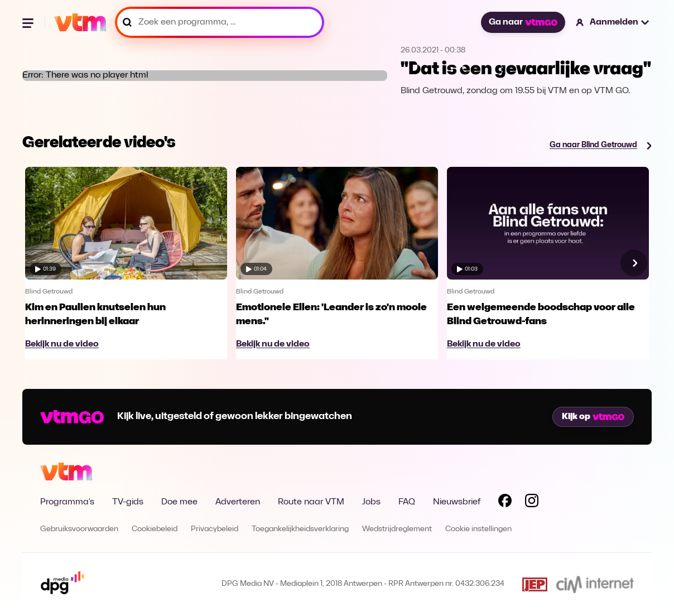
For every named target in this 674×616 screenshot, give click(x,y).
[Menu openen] (29, 22)
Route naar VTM (311, 502)
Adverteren (238, 502)
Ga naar (523, 22)
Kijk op (593, 417)
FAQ (407, 502)
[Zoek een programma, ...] (220, 22)
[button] (613, 22)
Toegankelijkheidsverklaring (300, 529)
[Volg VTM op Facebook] (505, 503)
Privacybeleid (215, 529)
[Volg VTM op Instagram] (532, 503)
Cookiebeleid (155, 529)
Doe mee (179, 502)
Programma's (67, 502)
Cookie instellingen (478, 529)
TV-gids (128, 502)
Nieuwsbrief (457, 502)
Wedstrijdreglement (397, 529)
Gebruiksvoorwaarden (79, 529)
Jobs (371, 502)
